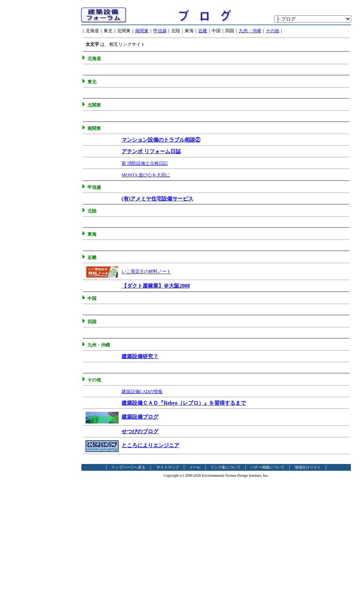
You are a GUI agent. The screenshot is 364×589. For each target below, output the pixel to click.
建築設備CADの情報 (142, 392)
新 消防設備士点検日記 (145, 163)
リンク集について (226, 467)
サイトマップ (168, 467)
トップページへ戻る (128, 467)
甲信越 (160, 31)
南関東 (142, 31)
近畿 (203, 31)
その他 (272, 31)
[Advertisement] (38, 119)
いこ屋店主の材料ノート (146, 272)
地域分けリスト (308, 467)
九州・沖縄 (250, 31)
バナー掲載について (268, 467)
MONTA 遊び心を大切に (146, 175)
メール (195, 467)
